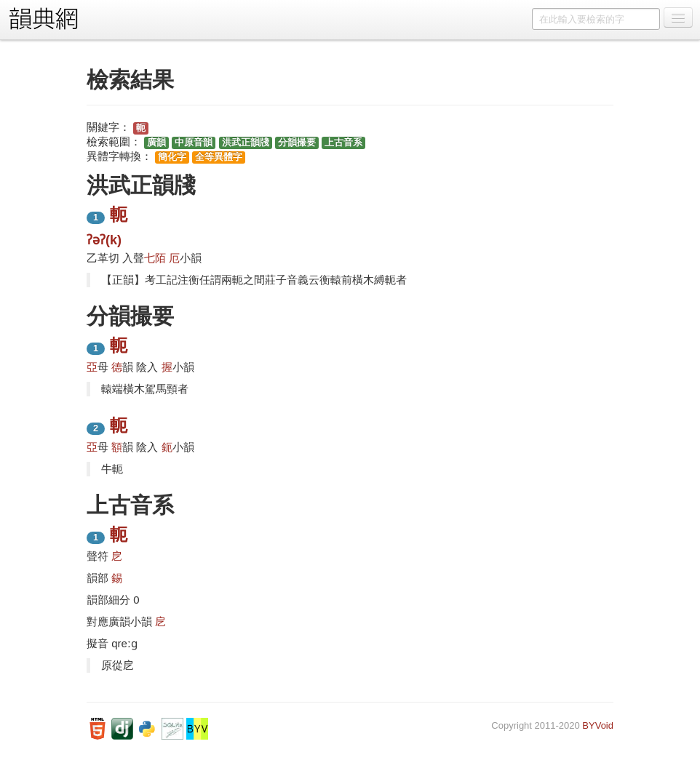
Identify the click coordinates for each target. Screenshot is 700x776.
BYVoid (598, 725)
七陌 (155, 258)
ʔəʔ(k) (104, 240)
